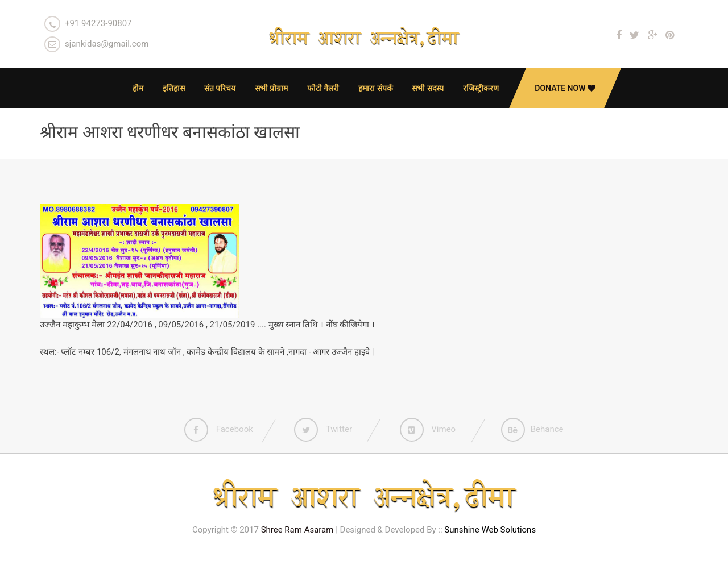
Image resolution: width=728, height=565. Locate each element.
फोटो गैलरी (323, 88)
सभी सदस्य (427, 88)
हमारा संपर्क (375, 88)
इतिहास (174, 88)
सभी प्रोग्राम (271, 88)
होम (138, 88)
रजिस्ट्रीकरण (481, 88)
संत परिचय (220, 88)
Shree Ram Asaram (297, 530)
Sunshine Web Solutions (490, 530)
